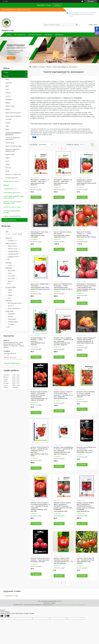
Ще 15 (9, 284)
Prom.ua (59, 601)
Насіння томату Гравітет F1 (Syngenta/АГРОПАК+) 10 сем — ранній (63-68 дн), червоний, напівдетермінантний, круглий (40, 507)
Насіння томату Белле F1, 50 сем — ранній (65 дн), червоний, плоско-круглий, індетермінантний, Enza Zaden (40, 451)
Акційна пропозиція (10, 220)
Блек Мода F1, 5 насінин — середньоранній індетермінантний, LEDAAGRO (40, 234)
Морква (8, 109)
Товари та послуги (38, 67)
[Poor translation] (7, 616)
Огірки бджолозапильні (13, 116)
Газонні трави (10, 143)
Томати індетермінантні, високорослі (13, 134)
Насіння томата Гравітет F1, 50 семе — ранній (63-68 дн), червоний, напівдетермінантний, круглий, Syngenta (63, 341)
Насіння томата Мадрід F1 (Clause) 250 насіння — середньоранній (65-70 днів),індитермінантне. (86, 340)
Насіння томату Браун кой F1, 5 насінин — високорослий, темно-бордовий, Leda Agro (86, 450)
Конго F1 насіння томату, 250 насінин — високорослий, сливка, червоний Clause (63, 234)
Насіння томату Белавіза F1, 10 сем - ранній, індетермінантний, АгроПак (86, 394)
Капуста (8, 96)
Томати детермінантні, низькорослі (13, 139)
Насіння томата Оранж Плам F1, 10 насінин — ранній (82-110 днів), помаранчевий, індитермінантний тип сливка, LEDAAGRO (39, 396)
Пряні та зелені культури (13, 146)
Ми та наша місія (20, 35)
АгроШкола (48, 35)
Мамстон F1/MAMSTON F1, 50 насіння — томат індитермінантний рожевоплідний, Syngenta (63, 287)
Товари (6, 72)
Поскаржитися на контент (62, 605)
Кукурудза (9, 99)
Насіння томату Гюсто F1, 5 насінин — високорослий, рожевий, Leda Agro (40, 560)
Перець (8, 123)
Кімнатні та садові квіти (13, 174)
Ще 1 (9, 259)
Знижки (57, 5)
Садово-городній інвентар (12, 216)
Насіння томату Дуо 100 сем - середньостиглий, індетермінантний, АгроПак (86, 561)
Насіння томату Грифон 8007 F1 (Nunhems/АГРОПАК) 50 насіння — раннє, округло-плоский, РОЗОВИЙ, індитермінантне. (86, 507)
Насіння (6, 76)
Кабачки (8, 93)
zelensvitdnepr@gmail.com (12, 363)
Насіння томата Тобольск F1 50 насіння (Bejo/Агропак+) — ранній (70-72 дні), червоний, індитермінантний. (63, 395)
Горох (7, 89)
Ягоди (7, 171)
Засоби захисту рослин (11, 181)
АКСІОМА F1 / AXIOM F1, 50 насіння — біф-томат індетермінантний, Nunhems (63, 182)
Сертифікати (59, 35)
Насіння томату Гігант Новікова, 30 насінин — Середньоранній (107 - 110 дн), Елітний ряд (63, 561)
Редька (8, 158)
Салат (7, 161)
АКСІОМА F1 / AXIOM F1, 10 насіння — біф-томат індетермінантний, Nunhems (40, 182)
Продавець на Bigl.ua (49, 603)
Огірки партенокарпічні (13, 113)
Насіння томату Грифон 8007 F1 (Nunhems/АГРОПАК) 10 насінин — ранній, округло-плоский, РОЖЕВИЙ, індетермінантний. (63, 507)
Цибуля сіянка (10, 106)
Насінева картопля (12, 178)
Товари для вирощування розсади (12, 212)
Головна (9, 35)
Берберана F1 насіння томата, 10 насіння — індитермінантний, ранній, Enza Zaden (87, 182)
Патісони (8, 119)
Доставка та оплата (35, 35)
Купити (37, 197)
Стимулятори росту (10, 189)
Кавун (7, 79)
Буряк (7, 129)
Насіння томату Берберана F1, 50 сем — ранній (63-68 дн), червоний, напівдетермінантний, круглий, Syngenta (63, 451)
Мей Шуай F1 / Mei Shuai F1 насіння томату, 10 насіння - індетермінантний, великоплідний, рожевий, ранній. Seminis (86, 287)
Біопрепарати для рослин (12, 192)
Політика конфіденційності (78, 605)
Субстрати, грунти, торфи (12, 207)
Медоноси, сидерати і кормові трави (12, 150)
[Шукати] (77, 25)
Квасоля (8, 168)
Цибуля (8, 103)
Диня (7, 86)
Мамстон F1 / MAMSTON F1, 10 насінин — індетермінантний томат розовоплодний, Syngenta (40, 287)
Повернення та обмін (11, 596)
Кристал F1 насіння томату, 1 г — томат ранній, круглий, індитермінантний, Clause (86, 234)
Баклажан (9, 83)
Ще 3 (9, 327)
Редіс (7, 126)
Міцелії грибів (10, 154)
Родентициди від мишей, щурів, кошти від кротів (14, 197)
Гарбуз (8, 164)
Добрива (6, 185)
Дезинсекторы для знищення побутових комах (13, 202)
